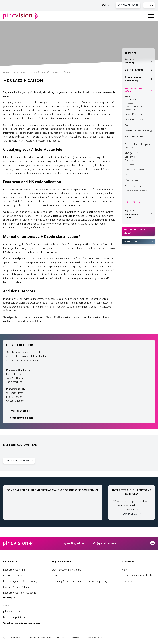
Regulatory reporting (130, 61)
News (125, 570)
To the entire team (17, 461)
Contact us (131, 242)
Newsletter (127, 581)
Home (6, 72)
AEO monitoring (133, 180)
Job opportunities (12, 612)
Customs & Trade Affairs (40, 72)
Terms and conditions (40, 638)
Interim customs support (136, 191)
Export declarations (134, 120)
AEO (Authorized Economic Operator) (133, 157)
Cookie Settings (94, 638)
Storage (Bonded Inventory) (138, 131)
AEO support (131, 175)
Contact (7, 606)
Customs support (133, 186)
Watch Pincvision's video (135, 231)
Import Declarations (134, 114)
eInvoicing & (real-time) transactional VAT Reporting (79, 581)
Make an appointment (15, 617)
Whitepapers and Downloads (137, 575)
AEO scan (130, 165)
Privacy (60, 638)
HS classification (133, 202)
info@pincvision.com (21, 418)
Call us (104, 5)
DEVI (54, 575)
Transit (128, 125)
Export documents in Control (67, 570)
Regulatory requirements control (131, 214)
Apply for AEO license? (135, 170)
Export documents (134, 70)
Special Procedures (134, 137)
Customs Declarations (131, 98)
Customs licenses (133, 196)
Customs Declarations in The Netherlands (134, 107)
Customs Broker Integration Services (138, 146)
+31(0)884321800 (18, 411)
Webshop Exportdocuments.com (22, 623)
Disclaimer (75, 638)
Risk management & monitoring (134, 79)
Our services (19, 72)
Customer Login (128, 5)
